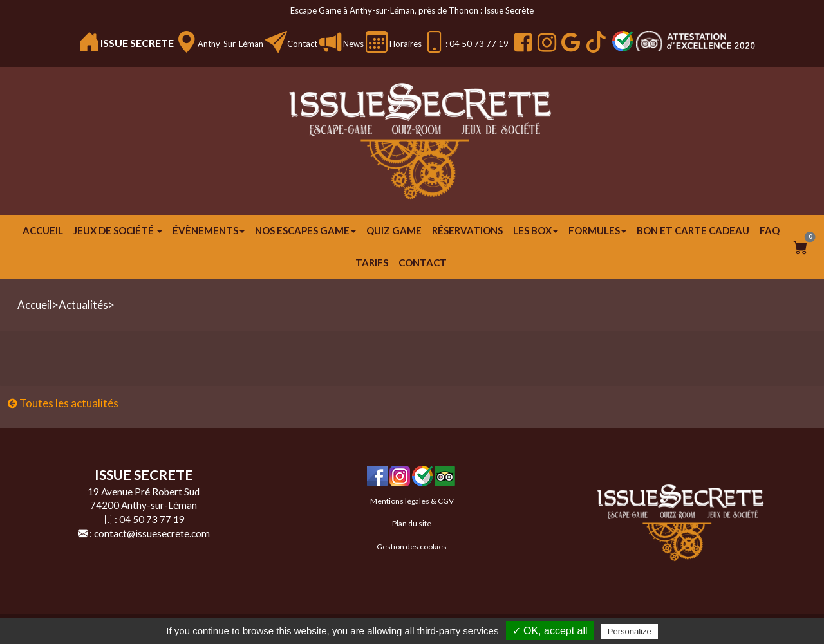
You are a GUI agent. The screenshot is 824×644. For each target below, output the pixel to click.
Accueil (43, 230)
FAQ (770, 230)
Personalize (630, 631)
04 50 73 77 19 (152, 519)
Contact (302, 44)
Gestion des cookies (412, 547)
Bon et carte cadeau (693, 230)
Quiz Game (394, 230)
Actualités (83, 305)
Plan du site (412, 523)
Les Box (536, 230)
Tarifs (372, 262)
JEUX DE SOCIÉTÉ (118, 230)
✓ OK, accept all (550, 631)
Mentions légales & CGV (412, 501)
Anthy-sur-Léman (230, 44)
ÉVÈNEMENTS (209, 230)
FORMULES (597, 230)
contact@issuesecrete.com (152, 533)
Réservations (467, 230)
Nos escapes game (305, 230)
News (352, 44)
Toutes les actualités (63, 403)
